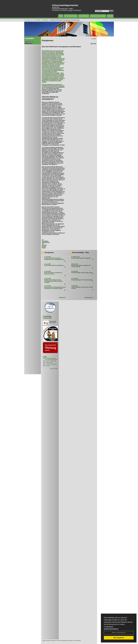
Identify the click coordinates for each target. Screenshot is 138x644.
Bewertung (49, 87)
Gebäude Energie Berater (44, 246)
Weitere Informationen (119, 633)
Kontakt (48, 641)
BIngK (58, 91)
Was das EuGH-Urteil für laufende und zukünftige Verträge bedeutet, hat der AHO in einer (53, 86)
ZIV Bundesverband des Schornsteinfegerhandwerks (51, 359)
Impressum (109, 627)
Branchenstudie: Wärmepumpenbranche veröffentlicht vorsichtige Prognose (55, 288)
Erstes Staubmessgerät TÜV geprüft (81, 258)
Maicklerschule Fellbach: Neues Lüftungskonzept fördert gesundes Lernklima (53, 281)
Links (45, 357)
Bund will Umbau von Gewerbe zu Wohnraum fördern (53, 273)
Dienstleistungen (84, 16)
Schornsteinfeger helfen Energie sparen (82, 273)
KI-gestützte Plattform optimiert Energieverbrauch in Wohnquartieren (54, 259)
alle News (62, 298)
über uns (110, 16)
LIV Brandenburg (49, 363)
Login (44, 641)
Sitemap (79, 641)
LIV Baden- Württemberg (50, 361)
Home (61, 16)
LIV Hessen (47, 366)
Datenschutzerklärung (111, 629)
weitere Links (54, 369)
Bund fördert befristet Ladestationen (54, 265)
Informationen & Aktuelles (98, 16)
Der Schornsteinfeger (71, 16)
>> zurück (94, 39)
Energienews (49, 253)
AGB (74, 641)
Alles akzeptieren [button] (119, 638)
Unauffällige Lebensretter (47, 317)
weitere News (89, 298)
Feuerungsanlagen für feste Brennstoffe (82, 280)
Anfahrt (71, 641)
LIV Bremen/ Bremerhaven (51, 364)
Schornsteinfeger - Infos (80, 253)
